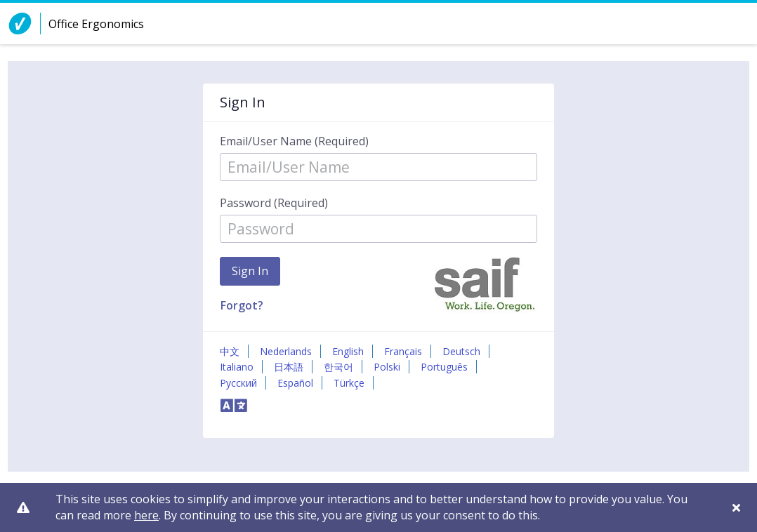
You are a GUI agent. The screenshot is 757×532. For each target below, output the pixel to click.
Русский (238, 383)
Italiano (237, 367)
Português (444, 367)
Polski (387, 367)
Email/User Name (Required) (294, 141)
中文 (230, 351)
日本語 (289, 367)
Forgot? (242, 305)
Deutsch (461, 351)
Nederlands (286, 351)
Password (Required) (274, 203)
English (348, 351)
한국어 (338, 367)
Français (403, 351)
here (146, 515)
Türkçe (349, 383)
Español (295, 383)
